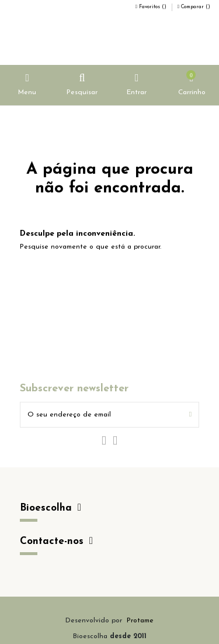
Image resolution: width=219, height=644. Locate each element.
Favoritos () (152, 7)
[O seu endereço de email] (101, 415)
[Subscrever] (190, 415)
